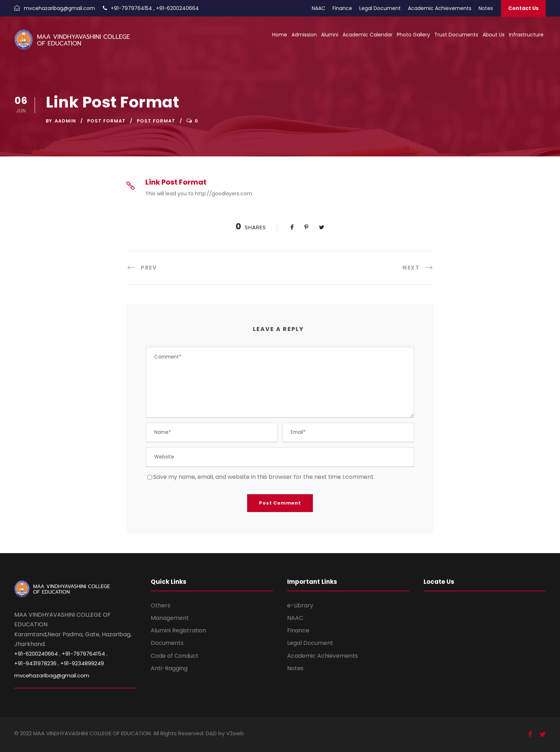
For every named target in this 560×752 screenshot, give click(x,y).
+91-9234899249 (82, 663)
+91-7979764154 (131, 8)
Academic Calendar (367, 35)
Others (161, 605)
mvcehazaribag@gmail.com (59, 8)
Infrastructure (526, 35)
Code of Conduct (175, 656)
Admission (304, 35)
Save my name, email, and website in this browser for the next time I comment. (264, 477)
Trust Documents (456, 35)
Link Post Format (176, 182)
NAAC (319, 8)
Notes (486, 8)
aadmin (65, 121)
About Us (494, 35)
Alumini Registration (178, 630)
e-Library (300, 605)
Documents (167, 643)
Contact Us (523, 8)
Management (170, 618)
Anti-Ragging (169, 668)
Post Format (106, 121)
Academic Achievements (440, 8)
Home (280, 35)
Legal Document (380, 8)
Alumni (330, 35)
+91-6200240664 (177, 8)
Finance (342, 8)
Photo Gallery (413, 35)
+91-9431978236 (35, 663)
